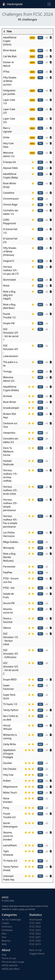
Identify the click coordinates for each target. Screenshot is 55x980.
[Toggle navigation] (49, 4)
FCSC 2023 (35, 930)
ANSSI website (10, 965)
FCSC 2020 (35, 941)
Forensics (7, 927)
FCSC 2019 (35, 944)
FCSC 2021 (35, 937)
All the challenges (11, 920)
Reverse (6, 941)
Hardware (7, 930)
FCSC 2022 (35, 934)
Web (4, 944)
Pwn (4, 937)
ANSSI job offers (11, 969)
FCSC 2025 (35, 923)
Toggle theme (37, 954)
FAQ (4, 955)
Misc (4, 934)
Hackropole (12, 4)
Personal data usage (13, 962)
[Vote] (48, 37)
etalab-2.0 (23, 909)
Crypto (5, 923)
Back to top (36, 950)
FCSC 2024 (35, 927)
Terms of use (9, 958)
